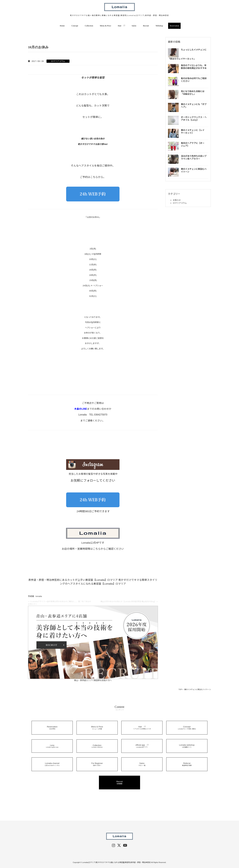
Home (62, 26)
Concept (75, 26)
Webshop (159, 26)
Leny (52, 746)
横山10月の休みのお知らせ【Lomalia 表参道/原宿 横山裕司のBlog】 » (129, 602)
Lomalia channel (52, 764)
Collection (89, 26)
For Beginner (97, 764)
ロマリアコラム (58, 61)
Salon (134, 26)
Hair (121, 26)
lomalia (39, 596)
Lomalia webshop (187, 746)
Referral (187, 764)
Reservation (174, 26)
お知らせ (177, 200)
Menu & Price (105, 26)
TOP (180, 689)
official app (142, 746)
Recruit (146, 26)
